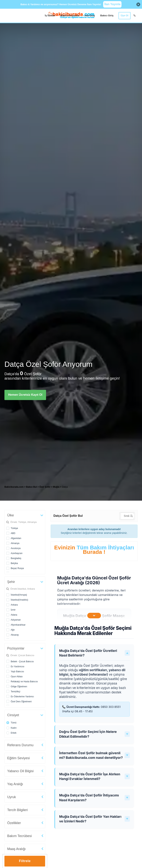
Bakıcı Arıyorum (70, 15)
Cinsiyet (13, 715)
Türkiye (14, 528)
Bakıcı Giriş (107, 15)
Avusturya (16, 548)
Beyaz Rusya (17, 568)
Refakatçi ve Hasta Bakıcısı (24, 682)
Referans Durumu (20, 745)
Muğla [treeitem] (57, 487)
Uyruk (12, 797)
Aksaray (15, 635)
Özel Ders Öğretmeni (21, 702)
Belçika (14, 563)
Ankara (14, 605)
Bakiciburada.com (14, 487)
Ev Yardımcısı (18, 667)
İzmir (13, 610)
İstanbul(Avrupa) (19, 595)
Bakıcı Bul (31, 487)
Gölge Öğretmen (19, 687)
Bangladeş (16, 558)
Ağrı (13, 630)
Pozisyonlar (16, 648)
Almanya (15, 543)
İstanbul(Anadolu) (19, 600)
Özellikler (14, 823)
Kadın (14, 728)
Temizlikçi (15, 692)
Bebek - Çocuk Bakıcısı (22, 662)
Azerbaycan (17, 553)
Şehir (11, 582)
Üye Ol (125, 15)
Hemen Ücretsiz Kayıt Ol (25, 395)
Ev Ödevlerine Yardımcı (22, 697)
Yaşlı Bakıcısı (17, 672)
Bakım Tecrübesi (20, 836)
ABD (13, 533)
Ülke (11, 515)
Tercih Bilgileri (17, 810)
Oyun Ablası (17, 677)
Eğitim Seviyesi (18, 758)
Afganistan (16, 538)
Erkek (14, 733)
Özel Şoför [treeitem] (45, 487)
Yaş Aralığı (15, 784)
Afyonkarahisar (18, 625)
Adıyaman (16, 620)
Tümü (14, 723)
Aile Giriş (90, 15)
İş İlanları (50, 15)
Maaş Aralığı (16, 849)
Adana (14, 615)
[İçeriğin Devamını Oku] (94, 616)
